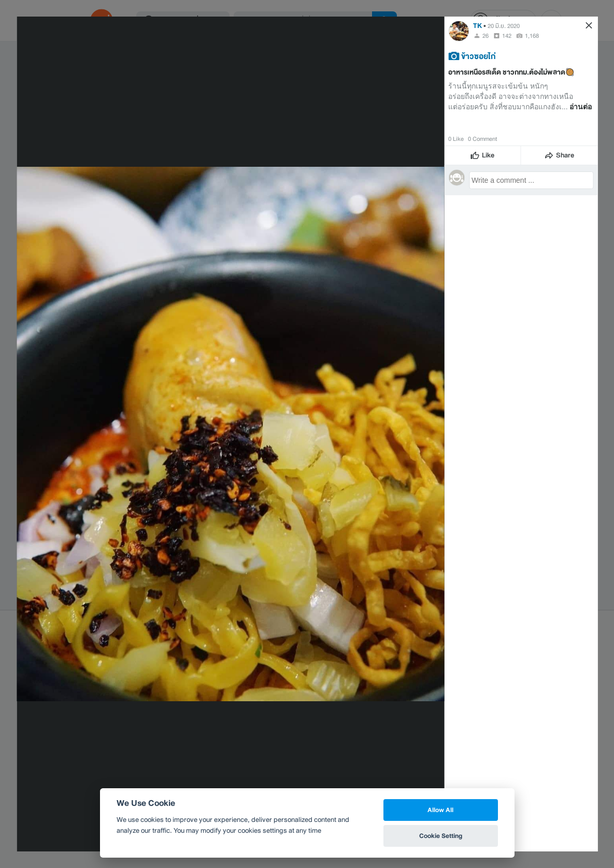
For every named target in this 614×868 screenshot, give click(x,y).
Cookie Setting (441, 836)
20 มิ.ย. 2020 (504, 26)
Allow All (440, 810)
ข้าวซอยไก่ (479, 56)
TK (477, 26)
